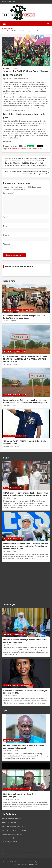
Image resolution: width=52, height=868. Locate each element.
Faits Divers (17, 310)
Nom (5, 217)
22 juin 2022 (7, 696)
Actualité (7, 68)
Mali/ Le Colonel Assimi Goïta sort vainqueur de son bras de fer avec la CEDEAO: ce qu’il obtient (26, 173)
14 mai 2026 (7, 498)
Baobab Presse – (21, 862)
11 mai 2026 (7, 551)
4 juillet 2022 (7, 79)
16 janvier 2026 (8, 799)
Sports (15, 68)
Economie (7, 685)
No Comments (23, 79)
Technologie (17, 634)
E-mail (6, 226)
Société (26, 310)
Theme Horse (42, 862)
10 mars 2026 (8, 751)
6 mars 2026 (7, 405)
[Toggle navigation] (4, 24)
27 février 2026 (8, 446)
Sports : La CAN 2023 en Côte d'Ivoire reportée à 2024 (25, 149)
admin (15, 79)
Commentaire (8, 193)
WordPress (33, 865)
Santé (15, 488)
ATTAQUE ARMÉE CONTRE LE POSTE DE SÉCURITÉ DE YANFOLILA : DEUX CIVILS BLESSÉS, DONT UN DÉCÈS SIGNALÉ (25, 359)
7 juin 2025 (7, 645)
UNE (32, 310)
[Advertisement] (26, 583)
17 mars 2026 (8, 364)
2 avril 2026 (7, 321)
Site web (6, 235)
